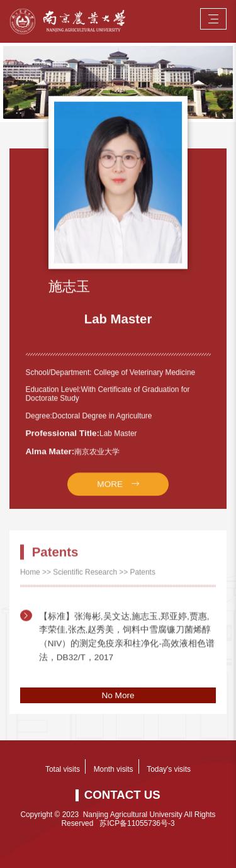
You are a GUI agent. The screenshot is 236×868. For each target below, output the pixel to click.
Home (30, 581)
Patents (143, 581)
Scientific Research (85, 581)
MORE (110, 500)
